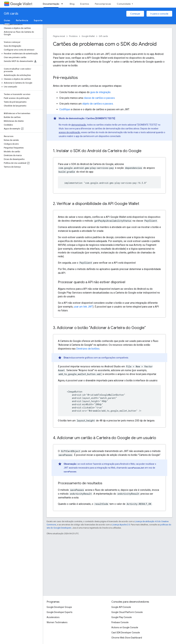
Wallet (21, 4)
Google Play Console (122, 617)
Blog (72, 4)
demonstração (79, 125)
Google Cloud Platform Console (127, 612)
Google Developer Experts (60, 612)
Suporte (38, 20)
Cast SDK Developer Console (126, 633)
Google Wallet (88, 36)
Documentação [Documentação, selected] (51, 4)
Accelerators (53, 617)
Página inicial (59, 36)
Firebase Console (120, 622)
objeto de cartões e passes (98, 104)
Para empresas (103, 4)
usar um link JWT (83, 307)
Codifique (65, 109)
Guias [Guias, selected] (7, 20)
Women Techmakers (57, 622)
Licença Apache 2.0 (121, 525)
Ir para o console (159, 14)
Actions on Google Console (125, 627)
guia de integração (100, 92)
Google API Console (121, 607)
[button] (21, 54)
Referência (22, 20)
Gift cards (11, 14)
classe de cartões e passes (99, 98)
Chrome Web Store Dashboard (127, 638)
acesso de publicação (69, 132)
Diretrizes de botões (88, 349)
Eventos (85, 4)
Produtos (73, 36)
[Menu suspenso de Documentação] (63, 4)
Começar (135, 14)
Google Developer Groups (59, 607)
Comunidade (124, 4)
